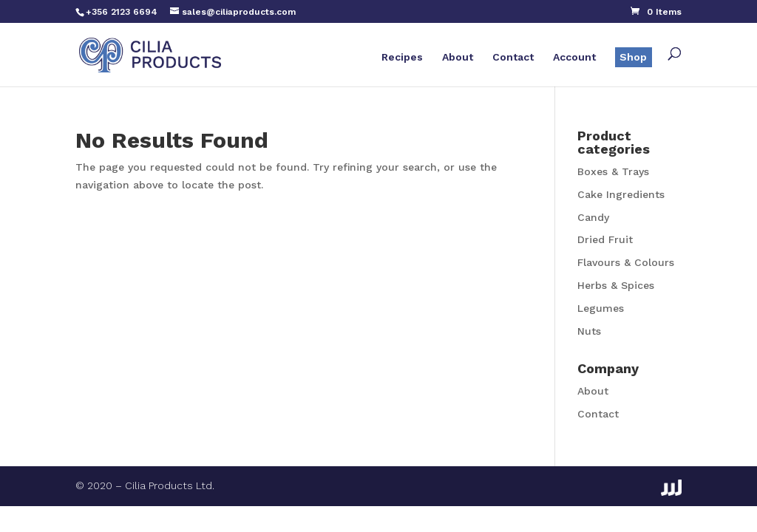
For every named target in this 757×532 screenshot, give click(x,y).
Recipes (402, 57)
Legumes (601, 308)
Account (574, 57)
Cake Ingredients (621, 194)
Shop (633, 57)
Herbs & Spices (616, 285)
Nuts (589, 331)
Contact (513, 57)
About (458, 57)
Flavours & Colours (626, 262)
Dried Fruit (605, 239)
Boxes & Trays (613, 171)
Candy (593, 217)
